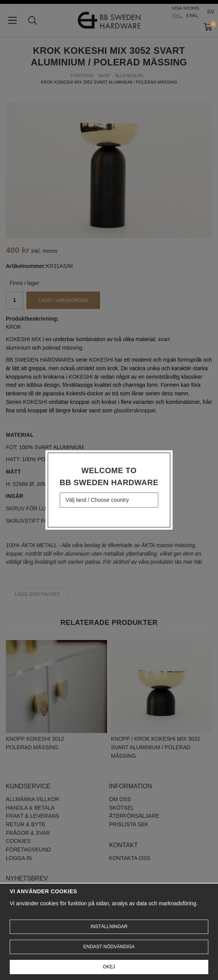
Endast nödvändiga (109, 947)
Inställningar (109, 927)
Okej (109, 967)
